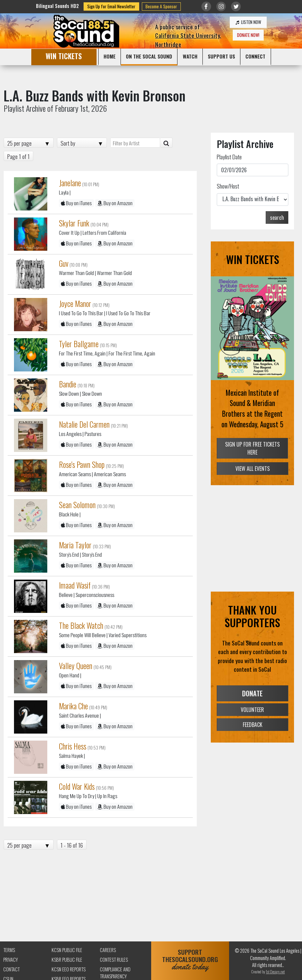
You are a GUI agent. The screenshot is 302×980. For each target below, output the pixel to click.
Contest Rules (114, 960)
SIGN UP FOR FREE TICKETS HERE (252, 449)
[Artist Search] (166, 143)
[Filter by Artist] (135, 143)
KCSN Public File (67, 950)
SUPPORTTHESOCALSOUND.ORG (190, 960)
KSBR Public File (67, 960)
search (277, 217)
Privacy (11, 960)
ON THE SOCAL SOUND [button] (149, 56)
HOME (110, 56)
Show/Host (228, 186)
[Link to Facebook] (206, 6)
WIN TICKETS (64, 56)
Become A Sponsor (161, 6)
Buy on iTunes (76, 203)
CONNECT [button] (255, 56)
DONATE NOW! (248, 35)
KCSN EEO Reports (69, 969)
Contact (11, 969)
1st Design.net (275, 972)
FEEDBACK (253, 725)
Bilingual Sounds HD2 (57, 6)
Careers (108, 950)
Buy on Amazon (115, 203)
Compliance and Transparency (115, 973)
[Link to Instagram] (221, 6)
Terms (9, 950)
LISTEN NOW (248, 22)
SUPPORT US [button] (221, 56)
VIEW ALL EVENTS (253, 469)
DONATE (252, 693)
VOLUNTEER (252, 710)
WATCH (190, 56)
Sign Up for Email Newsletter (111, 6)
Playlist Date (229, 157)
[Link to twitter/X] (236, 6)
